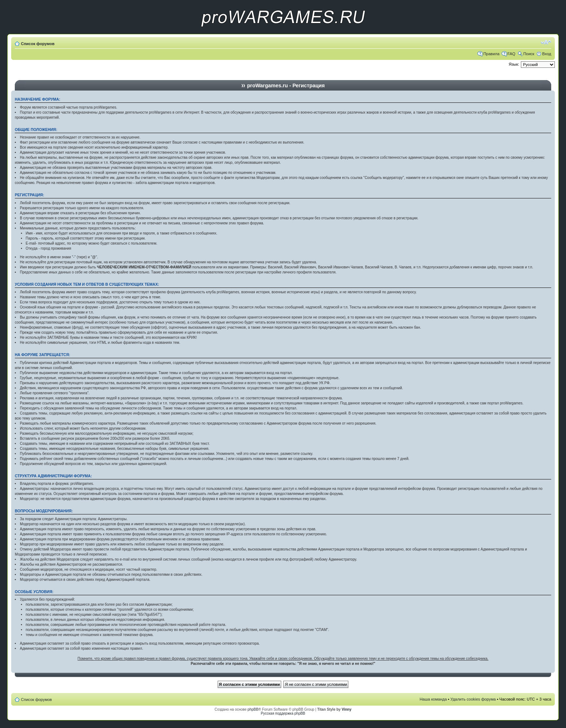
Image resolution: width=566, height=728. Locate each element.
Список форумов (38, 44)
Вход (547, 54)
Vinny (346, 709)
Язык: (514, 64)
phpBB (253, 709)
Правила (491, 54)
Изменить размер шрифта (546, 42)
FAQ (511, 54)
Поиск (529, 54)
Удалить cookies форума (473, 699)
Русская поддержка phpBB (283, 713)
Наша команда (433, 699)
